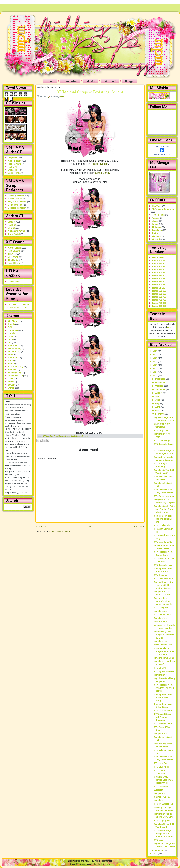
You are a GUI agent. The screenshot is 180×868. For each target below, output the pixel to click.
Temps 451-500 (159, 282)
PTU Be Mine (160, 668)
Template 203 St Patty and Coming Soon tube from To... (164, 509)
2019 (155, 354)
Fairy (10, 339)
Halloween (13, 345)
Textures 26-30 (161, 622)
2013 (155, 375)
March (158, 410)
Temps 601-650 (159, 294)
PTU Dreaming (161, 786)
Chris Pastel (14, 234)
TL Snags (156, 227)
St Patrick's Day (16, 367)
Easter (11, 336)
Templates (70, 81)
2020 (155, 351)
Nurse (11, 361)
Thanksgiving (15, 373)
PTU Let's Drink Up (163, 542)
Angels (11, 324)
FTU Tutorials (158, 215)
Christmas (13, 330)
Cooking (12, 333)
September (161, 389)
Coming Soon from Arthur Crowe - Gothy (163, 698)
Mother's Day (14, 351)
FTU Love (159, 840)
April (158, 407)
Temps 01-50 (158, 257)
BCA (10, 327)
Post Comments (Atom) (59, 531)
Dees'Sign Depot (16, 196)
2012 (155, 854)
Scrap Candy (102, 173)
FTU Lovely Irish (162, 525)
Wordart (110, 81)
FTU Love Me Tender (164, 711)
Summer (12, 370)
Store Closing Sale (163, 645)
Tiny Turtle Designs (17, 202)
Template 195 (160, 734)
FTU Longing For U (163, 820)
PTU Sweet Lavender (164, 496)
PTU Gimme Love (162, 615)
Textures (156, 233)
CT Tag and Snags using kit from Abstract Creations (164, 834)
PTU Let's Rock (161, 763)
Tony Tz (12, 254)
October (159, 386)
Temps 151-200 (159, 264)
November (160, 382)
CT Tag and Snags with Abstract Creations (163, 717)
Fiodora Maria (15, 164)
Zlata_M (12, 222)
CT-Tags (46, 436)
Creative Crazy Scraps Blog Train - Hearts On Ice (164, 780)
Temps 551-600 (159, 291)
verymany (13, 158)
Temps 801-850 (159, 306)
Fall (10, 342)
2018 (155, 358)
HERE (170, 327)
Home (50, 81)
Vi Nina (11, 228)
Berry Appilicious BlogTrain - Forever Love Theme (164, 651)
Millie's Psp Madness (162, 146)
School (11, 364)
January (159, 850)
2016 (155, 365)
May (157, 403)
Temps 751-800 (159, 303)
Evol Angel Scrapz (57, 436)
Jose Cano (13, 257)
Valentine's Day (15, 376)
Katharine (13, 167)
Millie (62, 97)
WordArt (156, 239)
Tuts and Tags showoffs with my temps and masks (163, 601)
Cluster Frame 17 (162, 797)
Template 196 (160, 675)
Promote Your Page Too (162, 155)
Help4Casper (14, 281)
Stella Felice (14, 170)
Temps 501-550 (159, 285)
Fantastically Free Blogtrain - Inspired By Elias (164, 635)
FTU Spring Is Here (163, 565)
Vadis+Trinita (14, 173)
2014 (155, 372)
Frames (156, 218)
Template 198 (160, 641)
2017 (155, 361)
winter (11, 388)
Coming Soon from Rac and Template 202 (163, 519)
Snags (129, 81)
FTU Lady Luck (161, 430)
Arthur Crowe (14, 248)
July (158, 396)
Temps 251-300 (159, 270)
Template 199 (160, 618)
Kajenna (12, 225)
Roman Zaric (14, 251)
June (158, 400)
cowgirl (12, 385)
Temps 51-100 (159, 288)
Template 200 (160, 611)
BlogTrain (157, 206)
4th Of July (13, 321)
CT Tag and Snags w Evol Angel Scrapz (90, 92)
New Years (13, 358)
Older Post (139, 526)
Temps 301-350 (159, 273)
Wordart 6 (159, 790)
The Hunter (13, 260)
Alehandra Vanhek (17, 231)
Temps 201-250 (159, 267)
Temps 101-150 (159, 261)
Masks (91, 81)
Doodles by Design (17, 208)
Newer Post (41, 526)
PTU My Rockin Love (164, 671)
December (160, 379)
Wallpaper (157, 236)
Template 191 (160, 800)
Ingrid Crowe (14, 263)
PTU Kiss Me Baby (163, 724)
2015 (155, 368)
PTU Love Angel (162, 767)
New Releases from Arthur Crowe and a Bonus (164, 688)
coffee (11, 382)
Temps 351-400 (159, 276)
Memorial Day (15, 348)
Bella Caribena (15, 205)
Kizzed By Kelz (15, 199)
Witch (11, 379)
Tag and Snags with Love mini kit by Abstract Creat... (163, 585)
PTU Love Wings (162, 440)
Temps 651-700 (159, 297)
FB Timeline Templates (163, 209)
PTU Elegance (161, 575)
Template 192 (160, 793)
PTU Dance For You (163, 578)
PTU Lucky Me (161, 608)
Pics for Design (99, 164)
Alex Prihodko (15, 161)
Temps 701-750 (159, 300)
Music (11, 354)
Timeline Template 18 (164, 658)
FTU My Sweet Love (163, 804)
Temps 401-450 (159, 279)
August (159, 393)
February (160, 414)
